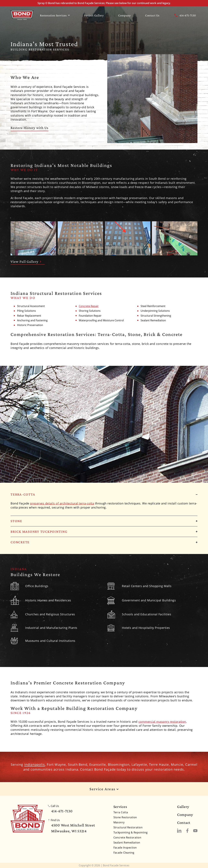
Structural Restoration (128, 827)
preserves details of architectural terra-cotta (62, 503)
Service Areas (104, 789)
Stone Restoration (125, 817)
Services (120, 807)
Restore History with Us (29, 128)
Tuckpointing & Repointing (131, 832)
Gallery (183, 807)
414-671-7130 (185, 15)
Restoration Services (55, 15)
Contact (184, 823)
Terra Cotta (121, 812)
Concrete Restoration (127, 837)
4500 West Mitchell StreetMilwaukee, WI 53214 (73, 828)
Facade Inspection (125, 848)
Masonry (119, 822)
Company (124, 15)
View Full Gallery (26, 261)
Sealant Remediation (127, 843)
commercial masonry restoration (162, 722)
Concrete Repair (89, 306)
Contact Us (152, 15)
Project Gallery (94, 15)
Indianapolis (35, 764)
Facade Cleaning (124, 853)
